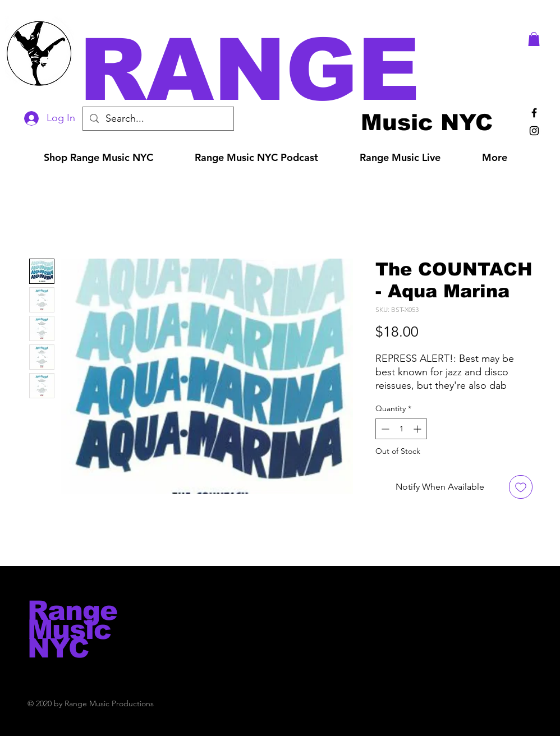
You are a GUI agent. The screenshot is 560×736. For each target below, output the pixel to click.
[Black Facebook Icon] (534, 113)
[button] (296, 70)
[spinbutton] (401, 429)
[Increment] (418, 429)
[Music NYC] (427, 122)
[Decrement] (384, 429)
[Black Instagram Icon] (534, 131)
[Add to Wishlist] (521, 487)
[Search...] (158, 119)
